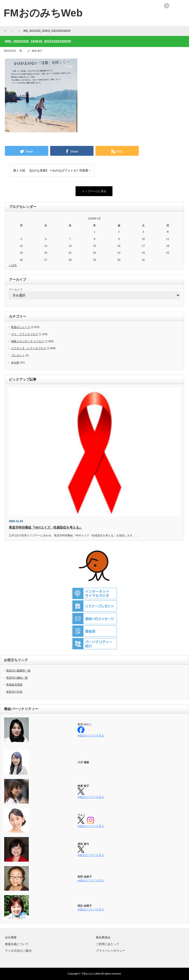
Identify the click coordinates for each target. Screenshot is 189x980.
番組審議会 (103, 937)
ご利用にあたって (108, 944)
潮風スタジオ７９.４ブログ (28, 341)
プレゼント (18, 355)
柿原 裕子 (37, 51)
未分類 (15, 362)
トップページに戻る (94, 191)
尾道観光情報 (14, 684)
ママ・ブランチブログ (25, 334)
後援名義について (17, 944)
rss (167, 6)
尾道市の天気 (14, 692)
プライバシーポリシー (110, 951)
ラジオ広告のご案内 (18, 951)
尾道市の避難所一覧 (18, 670)
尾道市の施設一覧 (17, 678)
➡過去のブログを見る (91, 735)
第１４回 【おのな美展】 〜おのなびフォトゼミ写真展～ (52, 171)
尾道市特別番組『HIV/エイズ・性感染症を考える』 (46, 527)
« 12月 (13, 265)
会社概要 (11, 937)
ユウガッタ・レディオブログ (29, 348)
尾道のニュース (21, 327)
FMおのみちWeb (91, 974)
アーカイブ (16, 290)
